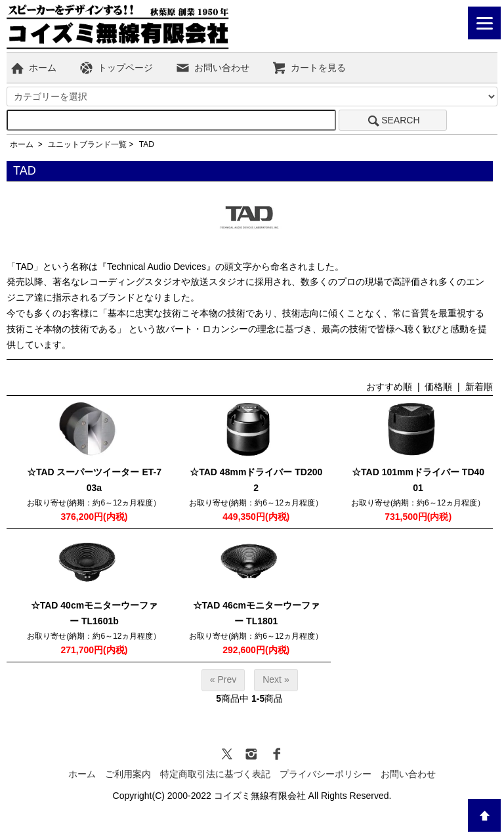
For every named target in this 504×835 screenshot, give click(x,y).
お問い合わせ (212, 68)
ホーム (33, 68)
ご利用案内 (128, 774)
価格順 (438, 387)
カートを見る (309, 68)
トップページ (116, 68)
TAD (147, 144)
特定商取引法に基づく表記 (215, 774)
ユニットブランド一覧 (87, 144)
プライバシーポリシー (325, 774)
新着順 (479, 387)
